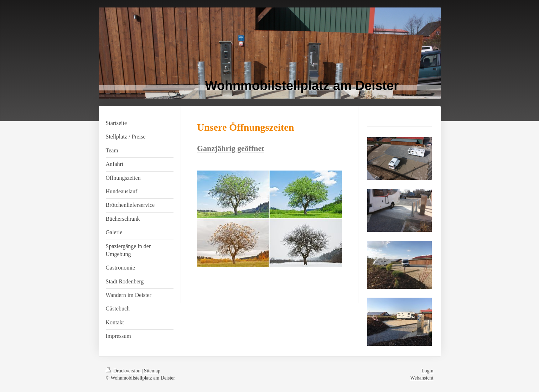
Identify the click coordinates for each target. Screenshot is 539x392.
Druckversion (124, 371)
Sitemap (152, 371)
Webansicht (422, 378)
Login (427, 371)
